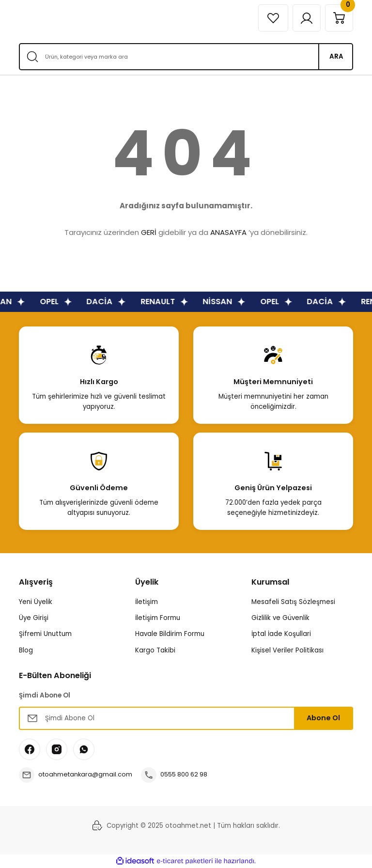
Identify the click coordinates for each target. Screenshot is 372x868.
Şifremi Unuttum (45, 634)
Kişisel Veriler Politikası (287, 650)
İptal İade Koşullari (281, 634)
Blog (26, 650)
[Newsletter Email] (186, 718)
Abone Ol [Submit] (323, 718)
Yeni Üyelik (36, 602)
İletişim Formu (158, 618)
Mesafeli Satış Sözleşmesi (293, 602)
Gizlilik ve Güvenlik (280, 618)
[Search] (186, 57)
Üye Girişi (34, 618)
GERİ (149, 232)
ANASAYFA (228, 232)
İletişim (147, 602)
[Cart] (338, 18)
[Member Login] (304, 18)
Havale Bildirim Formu (170, 634)
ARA (336, 56)
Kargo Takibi (155, 650)
